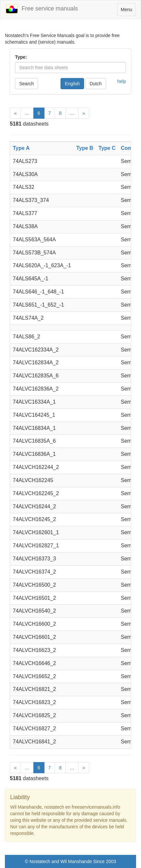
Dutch (96, 84)
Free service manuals (42, 9)
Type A (21, 148)
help (122, 81)
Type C (107, 148)
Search (26, 84)
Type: (21, 57)
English (72, 84)
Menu (128, 11)
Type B (85, 148)
